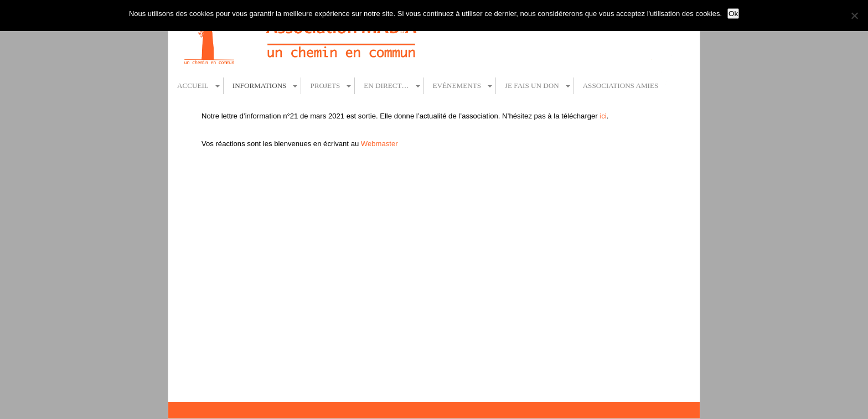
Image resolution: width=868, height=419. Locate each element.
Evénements (457, 86)
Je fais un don (532, 86)
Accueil (193, 86)
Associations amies (621, 86)
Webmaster (379, 144)
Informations (260, 86)
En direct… (386, 86)
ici (603, 116)
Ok (733, 14)
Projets (325, 86)
